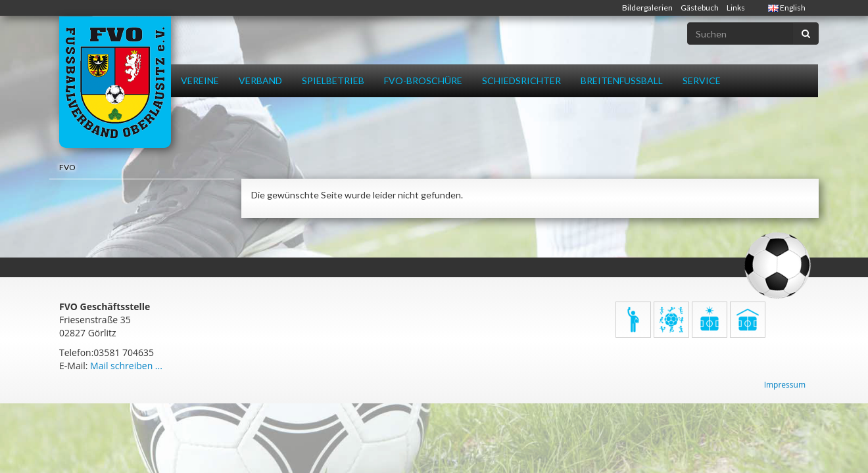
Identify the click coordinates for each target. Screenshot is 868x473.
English (787, 8)
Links (736, 8)
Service (702, 80)
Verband (260, 80)
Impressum (785, 385)
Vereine (200, 80)
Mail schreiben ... (126, 366)
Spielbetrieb (333, 80)
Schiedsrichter (521, 80)
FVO (67, 167)
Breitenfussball (622, 80)
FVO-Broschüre (423, 80)
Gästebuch (700, 8)
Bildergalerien (647, 8)
